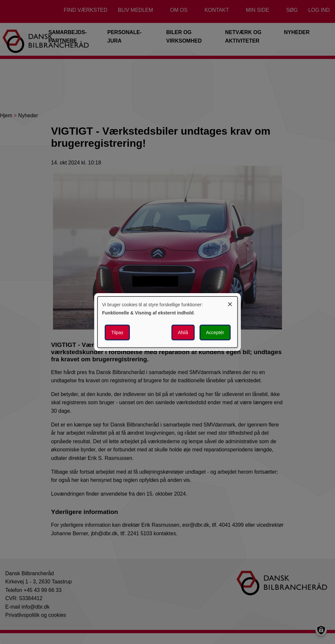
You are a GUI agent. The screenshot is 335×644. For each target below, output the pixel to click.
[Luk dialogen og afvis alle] (230, 303)
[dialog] (167, 322)
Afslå (183, 332)
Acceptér (215, 332)
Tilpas (117, 332)
